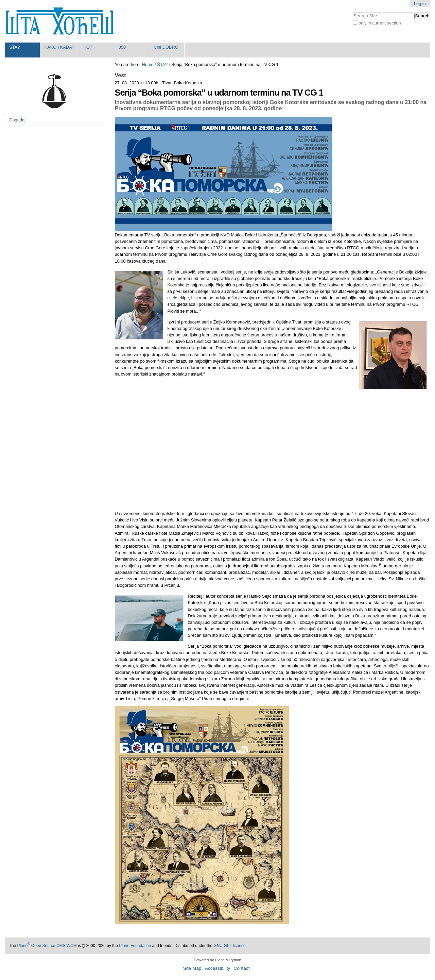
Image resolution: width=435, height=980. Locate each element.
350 (122, 47)
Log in (420, 4)
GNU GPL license (229, 946)
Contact (242, 968)
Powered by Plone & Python (217, 960)
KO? (88, 47)
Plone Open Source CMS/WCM (47, 946)
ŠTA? (14, 47)
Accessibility (217, 968)
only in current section (380, 23)
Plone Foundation (135, 946)
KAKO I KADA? (59, 47)
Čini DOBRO (166, 47)
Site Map (192, 968)
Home (148, 64)
